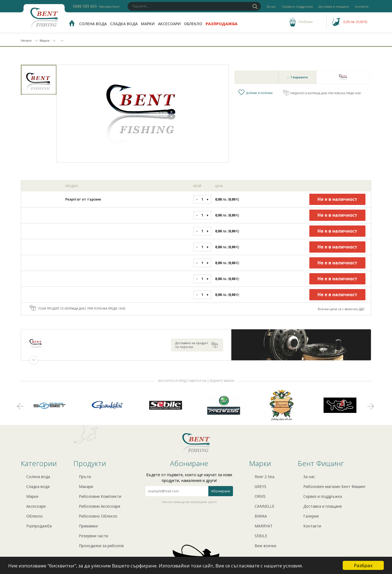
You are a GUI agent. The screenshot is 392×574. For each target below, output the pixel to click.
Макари (86, 486)
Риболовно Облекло (98, 516)
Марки (148, 24)
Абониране (221, 491)
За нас (271, 6)
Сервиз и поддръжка (297, 6)
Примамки (88, 526)
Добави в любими (260, 93)
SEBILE (261, 536)
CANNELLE (264, 506)
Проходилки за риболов (101, 546)
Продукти (90, 463)
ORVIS (260, 496)
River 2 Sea (264, 477)
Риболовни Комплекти (100, 496)
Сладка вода (124, 24)
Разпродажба (221, 24)
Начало (26, 40)
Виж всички (265, 546)
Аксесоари (169, 24)
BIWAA (261, 516)
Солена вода (93, 24)
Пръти (85, 477)
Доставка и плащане (334, 6)
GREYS (260, 486)
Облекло (193, 24)
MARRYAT (264, 526)
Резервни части (93, 536)
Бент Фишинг (321, 463)
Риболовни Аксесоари (100, 506)
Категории (39, 463)
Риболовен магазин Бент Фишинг (335, 486)
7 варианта (299, 77)
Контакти (362, 6)
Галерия (311, 516)
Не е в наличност (337, 199)
